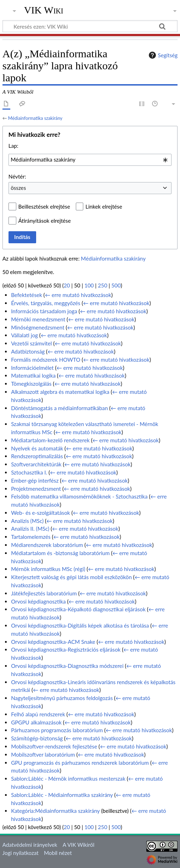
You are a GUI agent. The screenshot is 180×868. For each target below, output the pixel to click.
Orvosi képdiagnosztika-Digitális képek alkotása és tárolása (80, 625)
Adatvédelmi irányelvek (30, 845)
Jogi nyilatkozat (21, 853)
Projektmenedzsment (36, 489)
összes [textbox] (18, 188)
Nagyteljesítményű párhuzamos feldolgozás (62, 698)
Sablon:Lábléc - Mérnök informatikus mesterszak (68, 779)
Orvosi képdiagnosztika (38, 601)
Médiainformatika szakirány (35, 118)
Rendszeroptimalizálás (37, 456)
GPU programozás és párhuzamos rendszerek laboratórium (80, 763)
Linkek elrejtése (104, 206)
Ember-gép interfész (35, 480)
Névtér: (17, 176)
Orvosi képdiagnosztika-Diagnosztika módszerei (67, 666)
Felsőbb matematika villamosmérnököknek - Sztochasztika (79, 496)
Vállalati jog (24, 335)
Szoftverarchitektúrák (36, 464)
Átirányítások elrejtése (45, 221)
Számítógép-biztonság (37, 738)
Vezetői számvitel (31, 343)
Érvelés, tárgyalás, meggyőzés (46, 303)
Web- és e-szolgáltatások (40, 513)
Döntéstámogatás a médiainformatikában (59, 408)
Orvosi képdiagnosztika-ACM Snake (53, 642)
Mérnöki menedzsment (38, 319)
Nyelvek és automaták (37, 448)
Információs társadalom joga (44, 311)
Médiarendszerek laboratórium (47, 545)
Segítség (162, 55)
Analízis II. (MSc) (30, 529)
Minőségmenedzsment (38, 327)
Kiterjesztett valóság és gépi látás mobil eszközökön (71, 577)
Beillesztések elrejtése (44, 206)
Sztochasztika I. (29, 472)
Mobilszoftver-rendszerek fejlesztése (54, 746)
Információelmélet (32, 368)
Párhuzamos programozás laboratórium (57, 730)
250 (102, 285)
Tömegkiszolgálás (31, 384)
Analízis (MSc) (27, 521)
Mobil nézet (58, 853)
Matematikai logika (33, 375)
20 (67, 285)
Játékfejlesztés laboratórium (44, 593)
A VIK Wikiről (78, 845)
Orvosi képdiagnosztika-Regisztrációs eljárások (66, 649)
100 (89, 285)
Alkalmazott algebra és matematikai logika (60, 392)
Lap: (13, 146)
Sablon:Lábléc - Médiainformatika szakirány (62, 795)
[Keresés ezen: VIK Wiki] (90, 26)
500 (116, 285)
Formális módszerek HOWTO (46, 360)
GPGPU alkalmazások (36, 722)
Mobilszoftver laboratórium (43, 755)
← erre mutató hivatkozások (78, 295)
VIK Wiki (44, 10)
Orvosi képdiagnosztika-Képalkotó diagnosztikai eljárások (78, 609)
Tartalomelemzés (31, 537)
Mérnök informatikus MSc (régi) (48, 569)
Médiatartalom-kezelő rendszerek (50, 440)
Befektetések (27, 295)
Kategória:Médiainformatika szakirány (55, 811)
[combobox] (90, 160)
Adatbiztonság (28, 351)
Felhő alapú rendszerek (38, 714)
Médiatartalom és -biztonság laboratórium (60, 553)
